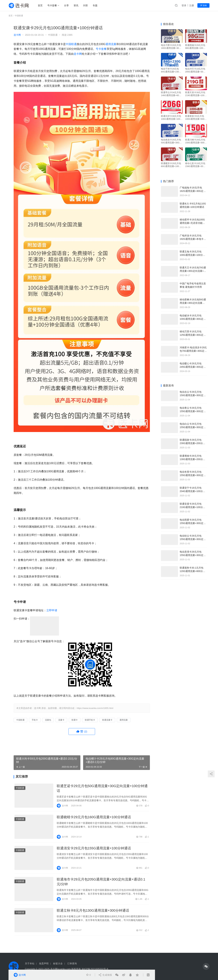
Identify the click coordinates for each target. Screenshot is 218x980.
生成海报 (105, 975)
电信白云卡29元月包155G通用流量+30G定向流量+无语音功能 (193, 427)
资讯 (76, 5)
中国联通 (53, 35)
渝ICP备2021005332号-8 (95, 969)
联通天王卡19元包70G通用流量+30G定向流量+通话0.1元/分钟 (193, 271)
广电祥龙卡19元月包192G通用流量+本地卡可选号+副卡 (193, 239)
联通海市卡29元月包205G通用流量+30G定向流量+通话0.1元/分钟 (101, 882)
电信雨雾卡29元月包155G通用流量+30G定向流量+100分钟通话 (193, 523)
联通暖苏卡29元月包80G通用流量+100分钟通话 (171, 165)
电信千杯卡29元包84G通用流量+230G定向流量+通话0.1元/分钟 (171, 70)
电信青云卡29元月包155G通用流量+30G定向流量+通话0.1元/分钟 (193, 411)
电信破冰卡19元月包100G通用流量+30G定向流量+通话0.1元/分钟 (193, 319)
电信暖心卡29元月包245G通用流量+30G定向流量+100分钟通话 (193, 367)
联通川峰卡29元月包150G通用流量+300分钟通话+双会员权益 (196, 141)
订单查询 (72, 964)
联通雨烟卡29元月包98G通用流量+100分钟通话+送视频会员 (195, 47)
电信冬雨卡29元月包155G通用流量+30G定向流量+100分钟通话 (193, 475)
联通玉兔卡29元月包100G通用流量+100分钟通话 (192, 255)
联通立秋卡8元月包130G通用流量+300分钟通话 (93, 910)
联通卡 (75, 720)
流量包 (48, 720)
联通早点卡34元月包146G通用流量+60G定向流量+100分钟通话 (171, 94)
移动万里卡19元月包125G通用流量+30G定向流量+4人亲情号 (193, 335)
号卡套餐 (52, 5)
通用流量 (111, 44)
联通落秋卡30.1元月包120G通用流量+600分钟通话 (192, 571)
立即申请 (52, 610)
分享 (66, 5)
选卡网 (17, 35)
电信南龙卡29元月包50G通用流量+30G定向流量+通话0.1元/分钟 (171, 141)
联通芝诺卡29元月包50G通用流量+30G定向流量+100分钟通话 (102, 788)
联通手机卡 (90, 720)
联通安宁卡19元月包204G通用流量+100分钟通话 (192, 491)
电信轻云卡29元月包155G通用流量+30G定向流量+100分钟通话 (193, 539)
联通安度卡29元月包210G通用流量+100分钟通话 (192, 507)
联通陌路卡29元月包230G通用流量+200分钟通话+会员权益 (192, 443)
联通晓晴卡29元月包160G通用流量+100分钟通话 (94, 817)
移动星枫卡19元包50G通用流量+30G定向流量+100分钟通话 (193, 303)
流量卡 (61, 720)
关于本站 (30, 964)
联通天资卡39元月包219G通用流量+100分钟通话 (196, 94)
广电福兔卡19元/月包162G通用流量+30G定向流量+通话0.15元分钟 (193, 191)
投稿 (203, 5)
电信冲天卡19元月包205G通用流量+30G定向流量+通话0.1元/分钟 (195, 70)
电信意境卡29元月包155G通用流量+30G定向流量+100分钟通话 (193, 555)
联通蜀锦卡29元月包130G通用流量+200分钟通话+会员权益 (192, 459)
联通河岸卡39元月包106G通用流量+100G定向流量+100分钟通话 (171, 118)
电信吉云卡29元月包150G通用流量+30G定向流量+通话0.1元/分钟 (193, 395)
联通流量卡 (107, 720)
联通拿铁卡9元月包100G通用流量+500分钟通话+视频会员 (196, 118)
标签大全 (58, 964)
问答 (85, 5)
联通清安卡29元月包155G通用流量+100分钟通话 (94, 848)
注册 (192, 5)
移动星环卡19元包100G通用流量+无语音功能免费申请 (192, 223)
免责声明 (44, 964)
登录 (184, 5)
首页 (40, 5)
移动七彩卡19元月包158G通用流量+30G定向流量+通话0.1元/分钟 (195, 165)
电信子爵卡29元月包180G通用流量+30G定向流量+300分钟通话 (171, 47)
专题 (95, 5)
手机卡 (35, 720)
